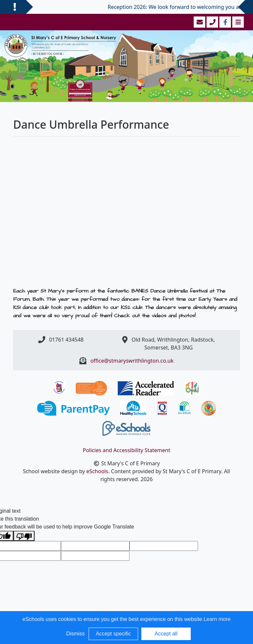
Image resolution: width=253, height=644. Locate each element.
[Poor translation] (24, 536)
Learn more (217, 619)
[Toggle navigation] (237, 22)
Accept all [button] (166, 634)
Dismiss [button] (75, 634)
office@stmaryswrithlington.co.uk (132, 361)
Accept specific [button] (113, 634)
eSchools (97, 471)
